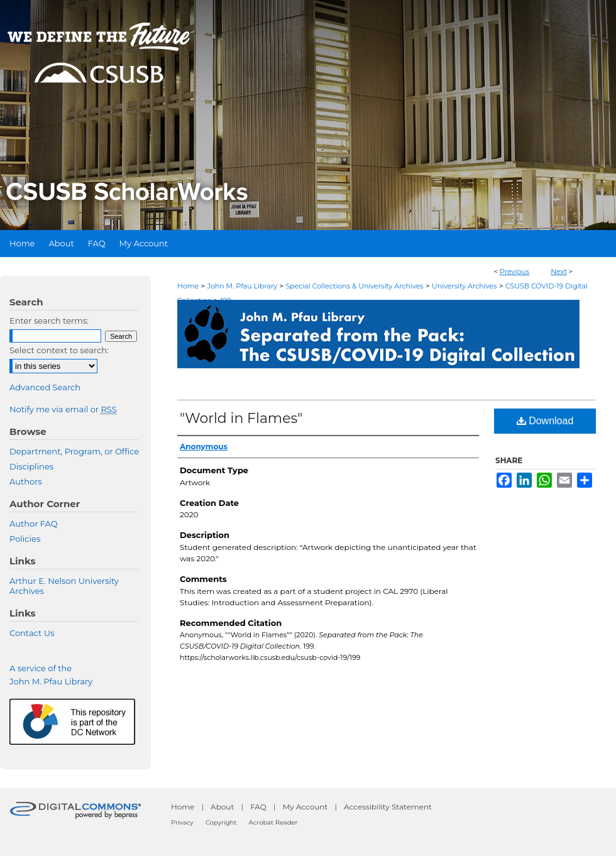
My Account (305, 807)
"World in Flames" (241, 418)
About (222, 807)
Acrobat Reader (273, 822)
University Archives (465, 286)
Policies (25, 539)
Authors (26, 481)
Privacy (182, 822)
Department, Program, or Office (74, 451)
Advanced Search (45, 387)
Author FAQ (34, 524)
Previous (514, 272)
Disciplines (31, 466)
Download (545, 421)
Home (188, 286)
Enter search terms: (49, 321)
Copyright (221, 822)
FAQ (258, 807)
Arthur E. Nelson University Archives (64, 586)
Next (559, 272)
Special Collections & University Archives (354, 286)
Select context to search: (59, 350)
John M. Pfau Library (242, 286)
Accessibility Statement (388, 807)
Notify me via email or (63, 409)
